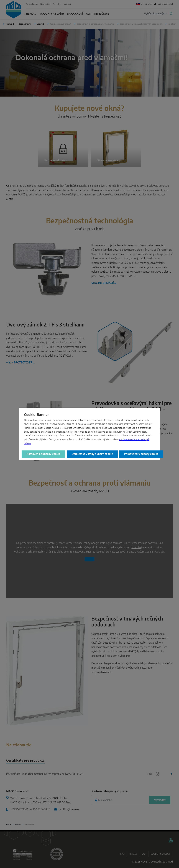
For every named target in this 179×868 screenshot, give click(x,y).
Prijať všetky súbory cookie (141, 454)
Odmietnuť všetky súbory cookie (92, 454)
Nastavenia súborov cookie (43, 454)
